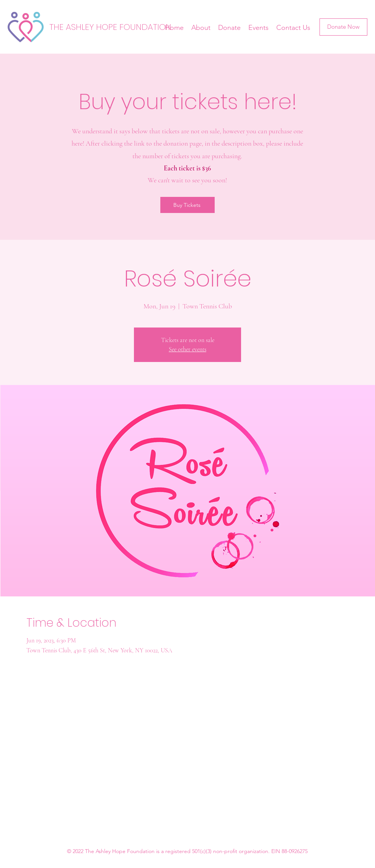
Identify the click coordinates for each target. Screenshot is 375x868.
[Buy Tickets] (187, 205)
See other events (187, 349)
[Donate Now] (343, 27)
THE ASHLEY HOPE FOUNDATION (110, 27)
